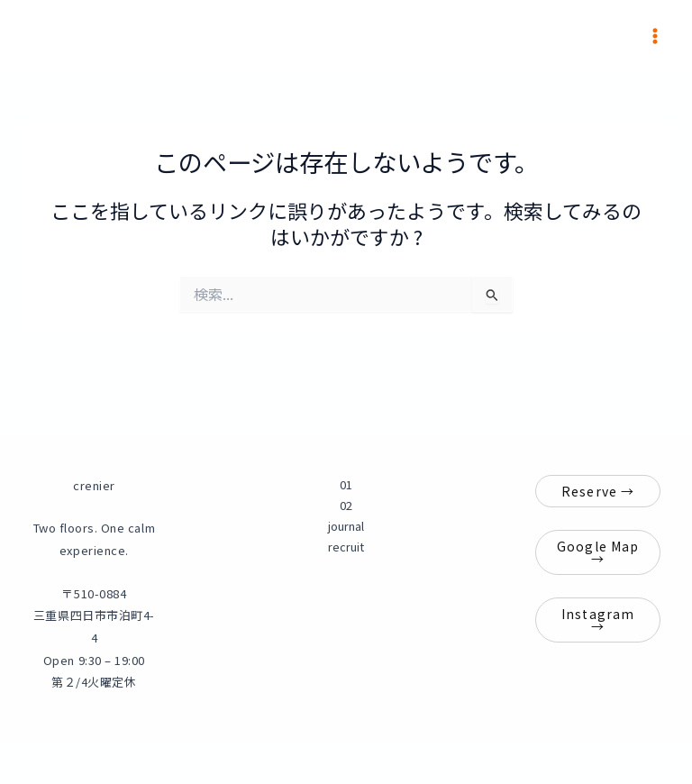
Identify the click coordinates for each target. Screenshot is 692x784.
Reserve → (598, 491)
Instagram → (598, 620)
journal (346, 526)
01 (346, 484)
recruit (346, 547)
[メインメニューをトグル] (655, 36)
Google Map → (598, 552)
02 (346, 505)
